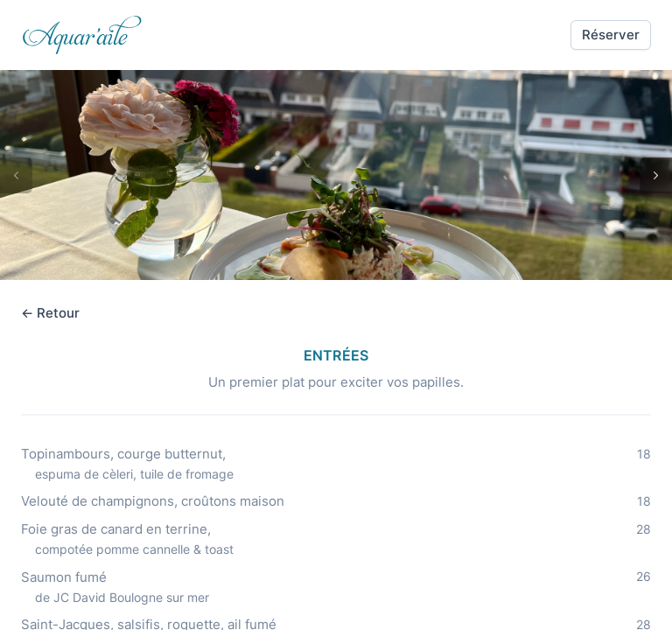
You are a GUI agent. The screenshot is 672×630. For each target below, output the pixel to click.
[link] (82, 35)
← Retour (50, 313)
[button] (611, 35)
